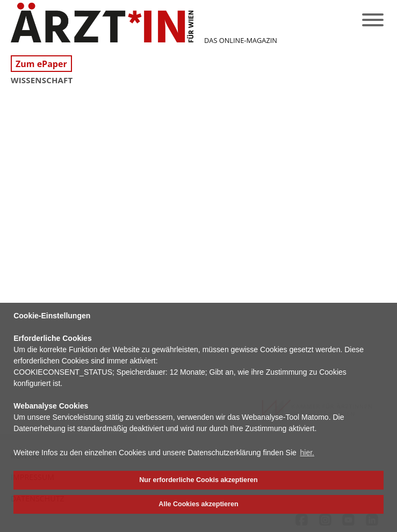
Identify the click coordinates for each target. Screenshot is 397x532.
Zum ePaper (41, 64)
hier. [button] (307, 453)
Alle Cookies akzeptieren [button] (198, 504)
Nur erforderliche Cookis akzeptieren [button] (198, 480)
